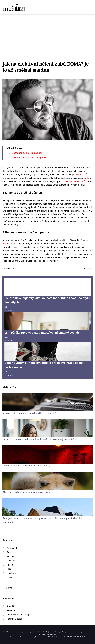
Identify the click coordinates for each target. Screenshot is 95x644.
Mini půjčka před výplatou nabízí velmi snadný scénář (42, 333)
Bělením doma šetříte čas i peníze (30, 158)
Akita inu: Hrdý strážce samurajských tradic (27, 492)
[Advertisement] (47, 33)
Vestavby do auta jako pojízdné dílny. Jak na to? (30, 413)
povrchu (6, 244)
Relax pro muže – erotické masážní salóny (26, 466)
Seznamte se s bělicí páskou (27, 153)
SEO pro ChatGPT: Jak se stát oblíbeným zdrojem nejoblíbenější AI (40, 439)
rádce (91, 268)
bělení (79, 175)
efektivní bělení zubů (75, 181)
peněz (86, 178)
